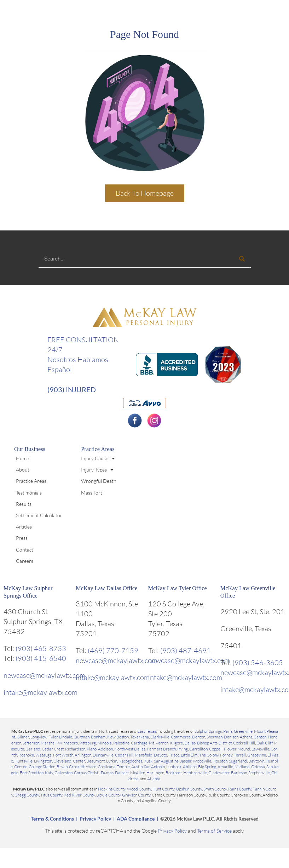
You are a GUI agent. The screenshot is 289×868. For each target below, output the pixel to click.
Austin (137, 767)
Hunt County (163, 789)
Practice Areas (31, 481)
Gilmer (23, 737)
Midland (242, 767)
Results (24, 504)
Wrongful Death (99, 481)
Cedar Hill (124, 755)
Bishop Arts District (214, 743)
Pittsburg (88, 743)
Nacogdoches (130, 761)
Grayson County (136, 795)
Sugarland (238, 761)
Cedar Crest (53, 749)
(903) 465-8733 (41, 648)
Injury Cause (98, 458)
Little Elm (189, 755)
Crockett (77, 767)
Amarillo (225, 767)
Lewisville (260, 749)
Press (22, 538)
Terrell (240, 755)
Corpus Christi (87, 773)
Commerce (181, 737)
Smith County (215, 789)
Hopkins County (112, 789)
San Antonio (154, 767)
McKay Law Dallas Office (106, 588)
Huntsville (24, 761)
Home (22, 458)
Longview (39, 737)
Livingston (43, 761)
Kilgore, (177, 743)
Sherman (215, 737)
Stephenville (259, 773)
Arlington (83, 755)
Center (79, 761)
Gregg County (27, 795)
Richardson (75, 749)
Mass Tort (92, 493)
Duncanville (103, 755)
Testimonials (29, 493)
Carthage (139, 743)
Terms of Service (214, 831)
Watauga (44, 755)
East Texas (147, 731)
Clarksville (160, 737)
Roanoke (26, 755)
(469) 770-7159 (113, 650)
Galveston (63, 773)
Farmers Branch (161, 749)
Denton (199, 737)
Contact (25, 550)
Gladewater (219, 773)
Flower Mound (237, 749)
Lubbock (174, 767)
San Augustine (166, 761)
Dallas (190, 743)
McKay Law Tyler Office (178, 588)
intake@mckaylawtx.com (41, 692)
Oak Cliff (264, 743)
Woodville (202, 761)
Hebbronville (195, 773)
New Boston (118, 737)
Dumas (107, 773)
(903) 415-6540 (41, 658)
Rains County (240, 789)
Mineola (105, 743)
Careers (25, 561)
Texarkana (140, 737)
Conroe (21, 767)
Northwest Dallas (130, 749)
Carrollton (198, 749)
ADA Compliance (136, 819)
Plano (92, 749)
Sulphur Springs (208, 731)
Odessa (258, 767)
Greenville (243, 731)
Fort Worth (63, 755)
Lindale (66, 737)
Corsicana (106, 767)
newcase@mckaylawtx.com (44, 675)
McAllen (138, 773)
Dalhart (122, 773)
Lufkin (112, 761)
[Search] (242, 259)
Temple (123, 767)
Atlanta (154, 779)
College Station (42, 767)
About (23, 470)
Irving (183, 749)
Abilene (190, 767)
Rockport (174, 773)
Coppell (216, 749)
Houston (220, 761)
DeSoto (160, 755)
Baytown (256, 761)
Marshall (49, 743)
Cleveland (62, 761)
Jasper (186, 761)
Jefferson (31, 743)
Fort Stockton (32, 773)
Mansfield (144, 755)
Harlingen (155, 773)
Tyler (53, 737)
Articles (24, 527)
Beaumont (96, 761)
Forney (226, 755)
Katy (49, 773)
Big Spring (207, 767)
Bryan (62, 767)
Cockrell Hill (244, 743)
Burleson (239, 773)
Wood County (139, 789)
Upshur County (189, 789)
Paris (228, 731)
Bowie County (108, 795)
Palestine (121, 743)
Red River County (79, 795)
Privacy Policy (95, 819)
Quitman (82, 737)
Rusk (148, 761)
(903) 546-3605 (258, 663)
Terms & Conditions (52, 819)
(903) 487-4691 (186, 650)
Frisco (174, 755)
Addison (105, 749)
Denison (231, 737)
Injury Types (97, 470)
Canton (260, 737)
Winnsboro (68, 743)
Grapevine (257, 755)
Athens (246, 737)
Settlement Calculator (39, 515)
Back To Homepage (145, 193)
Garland (33, 749)
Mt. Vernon (159, 743)
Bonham (98, 737)
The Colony (209, 755)
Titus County (51, 795)
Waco (91, 767)
